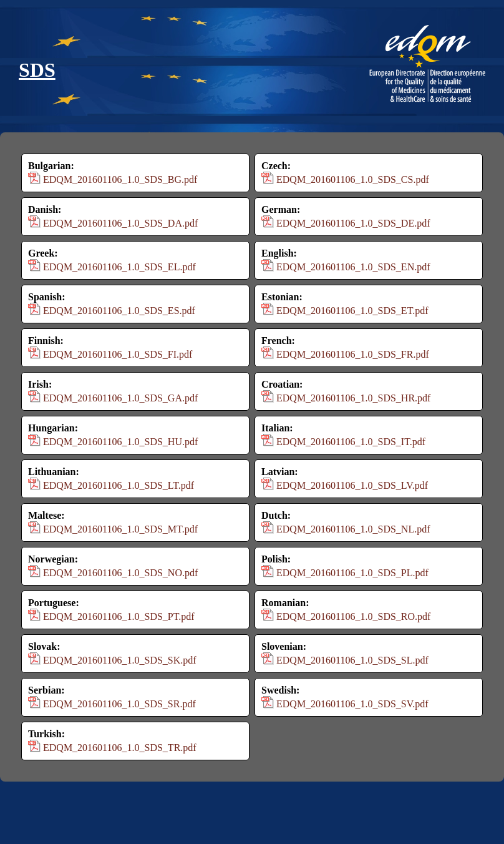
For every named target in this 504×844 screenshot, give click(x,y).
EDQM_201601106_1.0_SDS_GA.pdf (120, 398)
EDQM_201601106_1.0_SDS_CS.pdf (353, 179)
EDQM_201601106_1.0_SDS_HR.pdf (353, 398)
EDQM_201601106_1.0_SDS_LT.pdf (119, 485)
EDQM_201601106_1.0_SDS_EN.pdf (353, 267)
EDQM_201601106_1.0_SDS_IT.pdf (351, 442)
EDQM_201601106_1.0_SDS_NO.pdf (120, 573)
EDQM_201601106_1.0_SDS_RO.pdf (353, 616)
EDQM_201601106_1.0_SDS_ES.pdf (119, 311)
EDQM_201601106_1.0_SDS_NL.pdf (353, 529)
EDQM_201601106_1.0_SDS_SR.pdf (119, 704)
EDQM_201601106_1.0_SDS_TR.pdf (120, 748)
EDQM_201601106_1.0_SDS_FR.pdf (353, 354)
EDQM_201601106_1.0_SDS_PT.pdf (119, 616)
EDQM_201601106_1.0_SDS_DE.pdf (353, 223)
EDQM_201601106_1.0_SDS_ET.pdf (352, 311)
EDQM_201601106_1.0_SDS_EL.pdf (119, 267)
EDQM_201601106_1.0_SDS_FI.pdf (118, 354)
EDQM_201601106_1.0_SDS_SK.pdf (120, 660)
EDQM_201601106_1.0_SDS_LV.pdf (352, 485)
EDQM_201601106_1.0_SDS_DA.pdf (120, 223)
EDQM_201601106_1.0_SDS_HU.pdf (120, 442)
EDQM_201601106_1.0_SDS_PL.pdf (352, 573)
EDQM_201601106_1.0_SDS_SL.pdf (352, 660)
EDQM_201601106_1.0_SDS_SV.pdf (352, 704)
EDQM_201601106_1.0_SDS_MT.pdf (120, 529)
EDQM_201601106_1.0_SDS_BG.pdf (120, 179)
